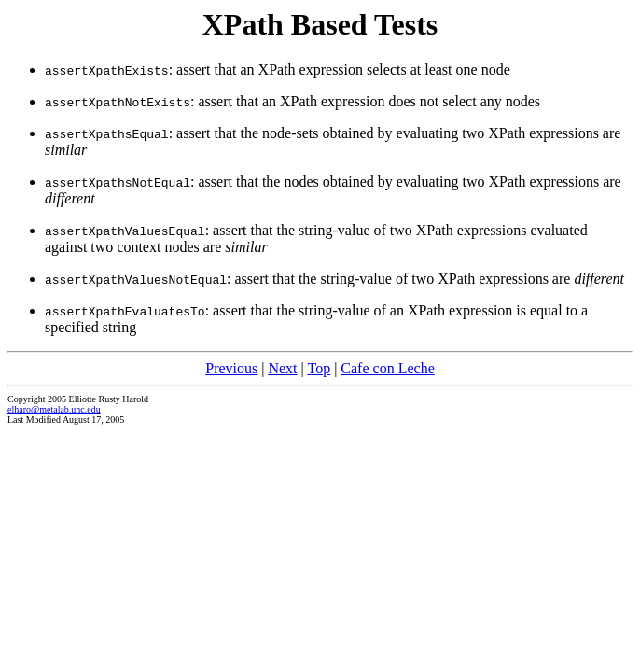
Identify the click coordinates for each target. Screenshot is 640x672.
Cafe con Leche (387, 368)
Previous (231, 368)
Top (319, 368)
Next (282, 368)
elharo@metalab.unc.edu (54, 409)
